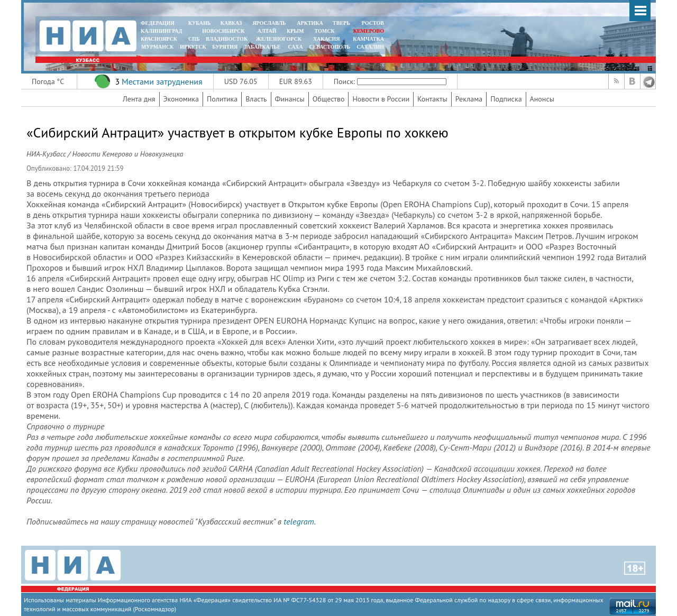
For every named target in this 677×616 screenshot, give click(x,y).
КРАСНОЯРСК (159, 39)
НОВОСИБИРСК (223, 31)
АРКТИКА (310, 23)
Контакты (432, 99)
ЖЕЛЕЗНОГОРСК (279, 39)
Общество (329, 99)
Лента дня (139, 99)
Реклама (469, 99)
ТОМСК (326, 31)
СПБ (194, 39)
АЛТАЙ (267, 31)
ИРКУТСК (193, 47)
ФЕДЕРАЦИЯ (158, 23)
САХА (295, 47)
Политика (222, 99)
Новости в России (381, 99)
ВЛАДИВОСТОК (227, 39)
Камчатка (368, 39)
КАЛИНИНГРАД (161, 31)
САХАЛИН (370, 47)
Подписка (506, 99)
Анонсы (542, 99)
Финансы (290, 99)
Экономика (181, 99)
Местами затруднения (162, 81)
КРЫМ (295, 31)
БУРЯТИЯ (225, 47)
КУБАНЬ (199, 23)
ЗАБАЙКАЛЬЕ (263, 47)
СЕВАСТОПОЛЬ (329, 47)
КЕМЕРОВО (369, 31)
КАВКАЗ (231, 23)
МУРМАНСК (158, 47)
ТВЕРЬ (341, 23)
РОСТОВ (373, 23)
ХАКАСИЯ (326, 39)
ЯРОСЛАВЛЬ (269, 23)
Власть (256, 99)
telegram (299, 521)
